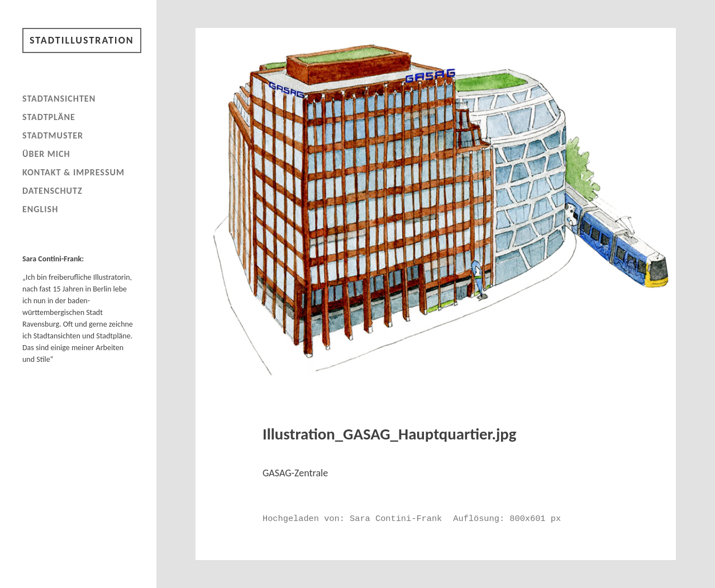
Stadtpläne (49, 117)
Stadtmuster (53, 135)
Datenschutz (53, 191)
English (40, 209)
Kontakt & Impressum (73, 172)
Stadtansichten (59, 99)
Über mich (46, 154)
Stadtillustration (82, 40)
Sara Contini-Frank (396, 519)
